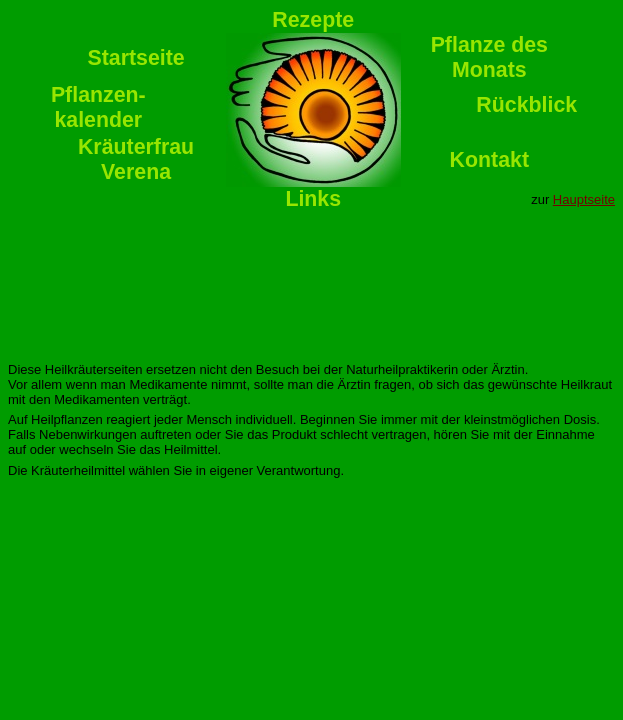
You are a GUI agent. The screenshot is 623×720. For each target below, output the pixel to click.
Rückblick (526, 105)
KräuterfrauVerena (136, 159)
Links (313, 199)
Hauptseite (584, 199)
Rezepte (313, 20)
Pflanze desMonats (489, 57)
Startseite (135, 58)
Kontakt (489, 160)
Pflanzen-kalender (98, 107)
